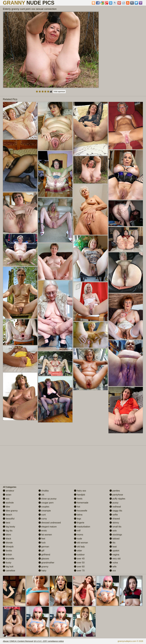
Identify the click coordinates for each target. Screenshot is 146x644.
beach (7, 515)
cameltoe (9, 571)
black (7, 539)
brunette (8, 559)
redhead (115, 507)
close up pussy (47, 499)
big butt (8, 567)
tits (112, 543)
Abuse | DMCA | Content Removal (18, 641)
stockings (116, 535)
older (78, 551)
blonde (8, 543)
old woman (81, 543)
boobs (7, 551)
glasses (44, 559)
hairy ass (80, 491)
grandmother (46, 563)
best (6, 523)
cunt (42, 515)
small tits (115, 527)
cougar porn (46, 503)
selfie (114, 515)
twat (113, 547)
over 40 (79, 559)
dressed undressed (50, 523)
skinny (114, 523)
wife (113, 567)
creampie (45, 511)
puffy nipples (117, 499)
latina (78, 515)
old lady (79, 547)
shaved (115, 519)
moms (79, 535)
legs (78, 519)
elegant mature (48, 527)
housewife (81, 511)
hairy (42, 571)
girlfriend (44, 555)
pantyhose (116, 495)
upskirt (114, 551)
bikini (7, 535)
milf (77, 531)
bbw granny (10, 511)
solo (113, 531)
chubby (44, 491)
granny (43, 567)
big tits (8, 531)
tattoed (114, 539)
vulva (114, 563)
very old (115, 559)
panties (115, 491)
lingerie (79, 523)
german (44, 547)
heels (78, 499)
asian (7, 495)
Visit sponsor (59, 91)
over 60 (79, 567)
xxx (113, 571)
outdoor (79, 555)
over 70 (79, 571)
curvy (43, 519)
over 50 (79, 563)
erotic (43, 531)
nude (78, 539)
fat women (45, 535)
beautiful (9, 519)
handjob (79, 495)
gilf (41, 551)
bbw (6, 507)
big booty (9, 527)
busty (7, 563)
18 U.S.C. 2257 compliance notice (49, 641)
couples (44, 507)
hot (77, 507)
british (7, 555)
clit (41, 495)
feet (42, 539)
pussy (114, 503)
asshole (8, 503)
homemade (81, 503)
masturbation (82, 527)
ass (6, 499)
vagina (114, 555)
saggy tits (116, 511)
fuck (42, 543)
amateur (8, 491)
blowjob (8, 547)
